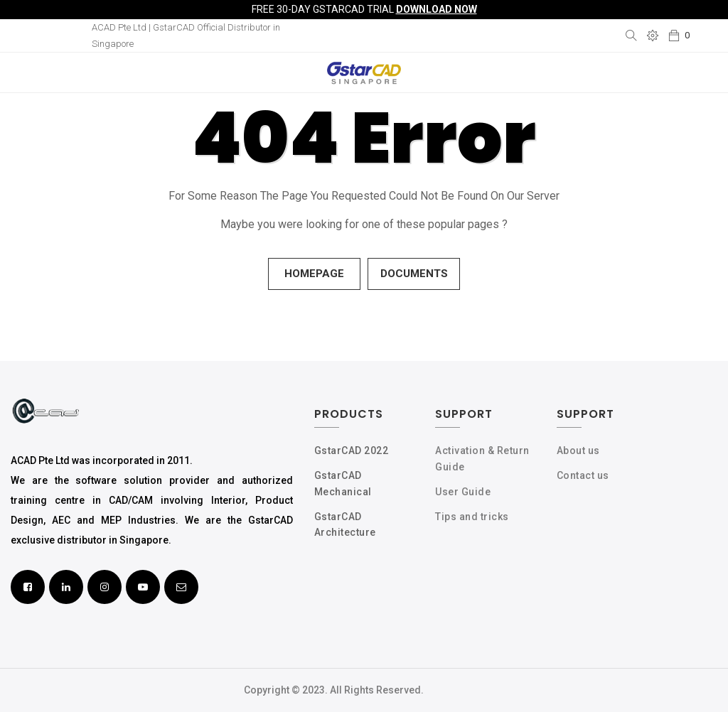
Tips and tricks (472, 517)
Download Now (437, 9)
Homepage (314, 274)
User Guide (463, 492)
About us (578, 451)
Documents (414, 274)
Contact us (583, 475)
